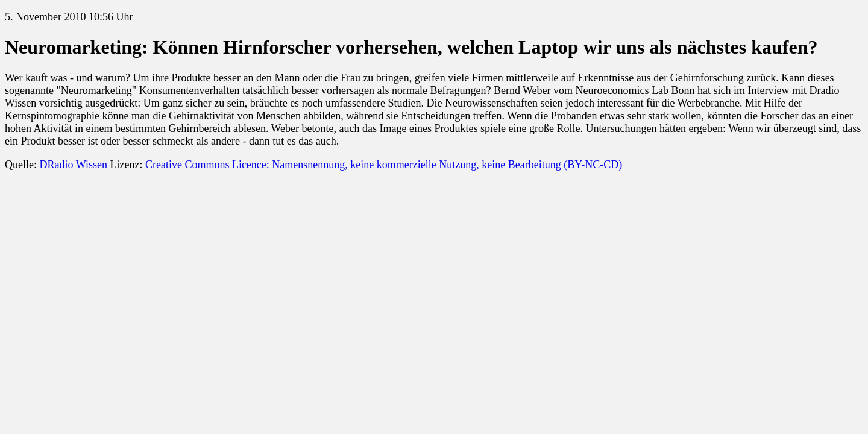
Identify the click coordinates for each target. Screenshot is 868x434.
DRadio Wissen (73, 165)
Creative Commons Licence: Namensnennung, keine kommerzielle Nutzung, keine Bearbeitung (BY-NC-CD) (384, 165)
